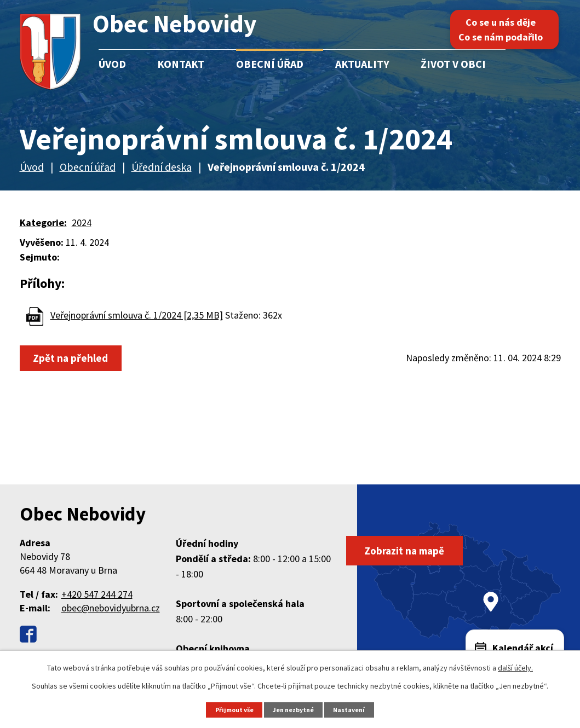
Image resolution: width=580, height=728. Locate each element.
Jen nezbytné (295, 709)
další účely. (515, 667)
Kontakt (181, 64)
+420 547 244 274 (97, 594)
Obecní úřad (270, 64)
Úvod (112, 64)
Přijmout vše (232, 709)
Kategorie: (43, 223)
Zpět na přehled (74, 359)
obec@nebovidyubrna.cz (111, 608)
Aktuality (362, 64)
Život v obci (453, 64)
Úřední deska (162, 167)
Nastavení (353, 709)
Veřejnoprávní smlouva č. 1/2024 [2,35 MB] (137, 315)
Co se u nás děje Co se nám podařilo (508, 30)
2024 (82, 223)
